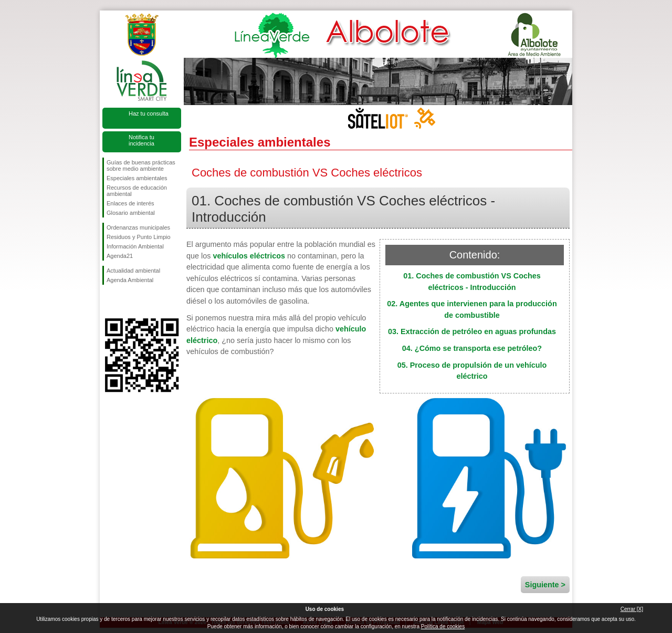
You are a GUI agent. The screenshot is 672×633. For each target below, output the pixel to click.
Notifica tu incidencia (141, 140)
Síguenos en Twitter (126, 302)
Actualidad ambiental (133, 271)
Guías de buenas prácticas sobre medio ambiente (141, 165)
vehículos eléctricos (249, 256)
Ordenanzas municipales (138, 227)
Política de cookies (443, 626)
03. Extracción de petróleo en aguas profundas (472, 331)
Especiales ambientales (137, 178)
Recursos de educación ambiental (137, 191)
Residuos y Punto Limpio (139, 237)
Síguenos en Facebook (109, 302)
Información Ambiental (135, 246)
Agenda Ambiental (130, 280)
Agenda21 (120, 256)
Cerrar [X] (632, 609)
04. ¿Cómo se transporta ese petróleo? (472, 348)
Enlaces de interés (130, 203)
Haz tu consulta (149, 113)
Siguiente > (545, 585)
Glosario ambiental (131, 213)
